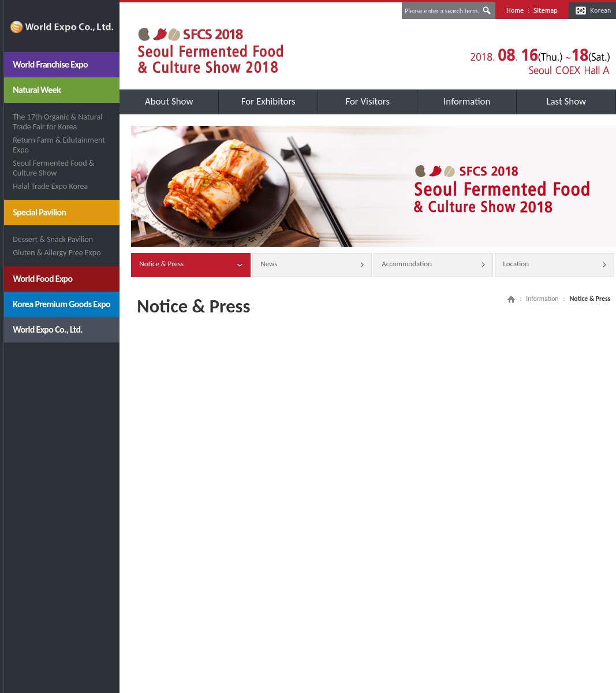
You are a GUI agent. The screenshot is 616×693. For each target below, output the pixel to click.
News (312, 265)
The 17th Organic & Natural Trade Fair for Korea (57, 122)
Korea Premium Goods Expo (61, 304)
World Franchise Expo (50, 64)
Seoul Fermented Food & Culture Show (53, 168)
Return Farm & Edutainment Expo (59, 145)
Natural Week (37, 90)
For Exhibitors (268, 101)
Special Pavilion (39, 212)
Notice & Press (191, 265)
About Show (169, 101)
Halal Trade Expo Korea (50, 186)
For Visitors (367, 101)
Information (467, 101)
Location (555, 265)
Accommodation (433, 265)
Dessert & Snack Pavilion (53, 239)
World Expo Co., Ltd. (48, 329)
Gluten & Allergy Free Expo (57, 253)
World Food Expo (42, 279)
